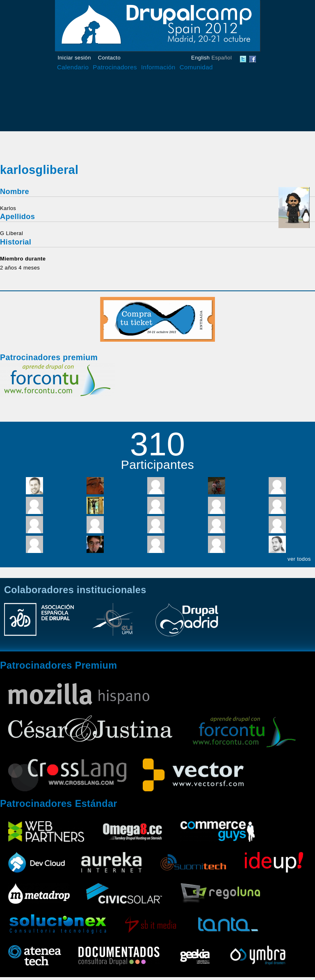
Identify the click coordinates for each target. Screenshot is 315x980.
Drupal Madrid (187, 624)
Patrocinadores (115, 67)
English (200, 58)
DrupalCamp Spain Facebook (253, 59)
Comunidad (196, 67)
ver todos (299, 559)
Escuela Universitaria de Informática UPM (113, 624)
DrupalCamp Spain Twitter (243, 59)
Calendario (73, 67)
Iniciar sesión (74, 58)
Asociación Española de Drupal (39, 624)
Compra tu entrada (157, 319)
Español (221, 58)
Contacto (109, 58)
